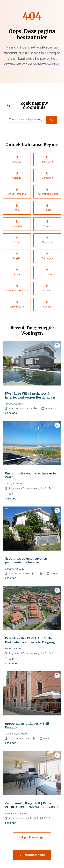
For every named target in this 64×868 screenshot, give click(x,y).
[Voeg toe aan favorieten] (57, 346)
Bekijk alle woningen (32, 837)
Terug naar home (32, 855)
